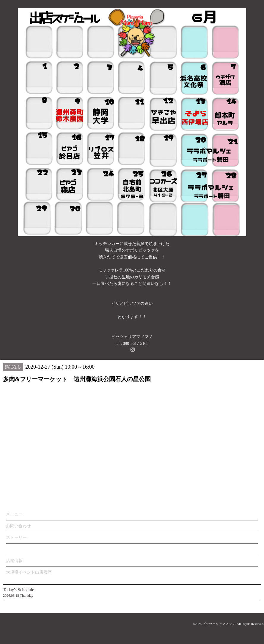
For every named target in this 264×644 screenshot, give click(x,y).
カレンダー (16, 549)
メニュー (14, 514)
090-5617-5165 (136, 344)
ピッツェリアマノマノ (219, 624)
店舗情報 (14, 561)
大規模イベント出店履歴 (29, 572)
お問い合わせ (18, 526)
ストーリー (16, 538)
